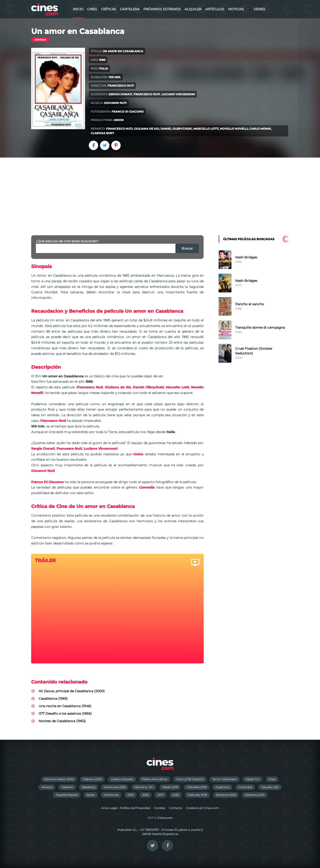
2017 (160, 795)
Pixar (272, 779)
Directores (111, 795)
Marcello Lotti (206, 129)
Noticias (236, 9)
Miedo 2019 (170, 787)
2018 (176, 795)
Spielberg (89, 787)
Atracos (47, 787)
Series (260, 9)
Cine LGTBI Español (190, 779)
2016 (145, 795)
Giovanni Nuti (115, 103)
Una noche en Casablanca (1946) (65, 706)
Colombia (245, 787)
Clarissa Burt (102, 133)
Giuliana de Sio (147, 129)
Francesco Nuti (121, 86)
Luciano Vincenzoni (178, 94)
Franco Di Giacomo (128, 112)
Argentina (222, 787)
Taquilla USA (270, 787)
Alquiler (193, 9)
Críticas (109, 9)
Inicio (78, 9)
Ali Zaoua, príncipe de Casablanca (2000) (72, 691)
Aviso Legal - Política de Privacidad (126, 808)
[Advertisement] (160, 193)
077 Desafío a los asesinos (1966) (65, 714)
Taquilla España (67, 795)
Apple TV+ (253, 779)
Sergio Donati (120, 94)
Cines (92, 9)
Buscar (187, 248)
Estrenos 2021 (255, 795)
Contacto (176, 808)
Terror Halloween (225, 779)
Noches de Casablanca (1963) (62, 721)
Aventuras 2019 (115, 787)
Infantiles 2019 (197, 787)
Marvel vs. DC (144, 787)
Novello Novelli (234, 129)
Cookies (160, 808)
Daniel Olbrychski (176, 129)
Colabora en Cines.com (202, 808)
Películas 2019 (197, 795)
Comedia (40, 40)
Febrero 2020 (92, 779)
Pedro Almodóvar (155, 779)
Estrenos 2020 (226, 795)
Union (119, 120)
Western (67, 787)
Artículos (215, 9)
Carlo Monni (260, 129)
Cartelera (130, 9)
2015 (130, 795)
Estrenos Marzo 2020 (59, 779)
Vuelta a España (122, 779)
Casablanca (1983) (53, 699)
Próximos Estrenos (162, 9)
